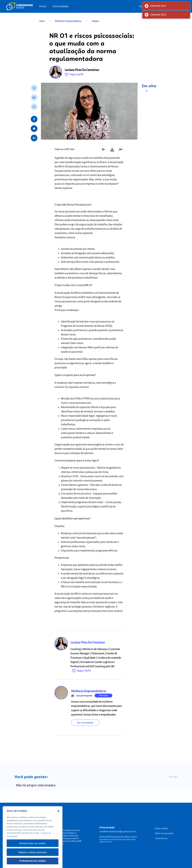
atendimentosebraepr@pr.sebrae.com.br (118, 832)
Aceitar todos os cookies (33, 848)
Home (43, 6)
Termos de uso (161, 838)
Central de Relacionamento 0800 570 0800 (118, 837)
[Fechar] (58, 816)
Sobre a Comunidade (164, 834)
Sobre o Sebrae (162, 829)
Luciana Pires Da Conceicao (82, 70)
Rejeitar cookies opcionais (33, 857)
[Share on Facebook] (34, 119)
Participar (104, 696)
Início (46, 21)
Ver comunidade (85, 723)
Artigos (95, 21)
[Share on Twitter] (34, 129)
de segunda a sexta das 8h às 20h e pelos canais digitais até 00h (118, 841)
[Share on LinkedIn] (34, 138)
